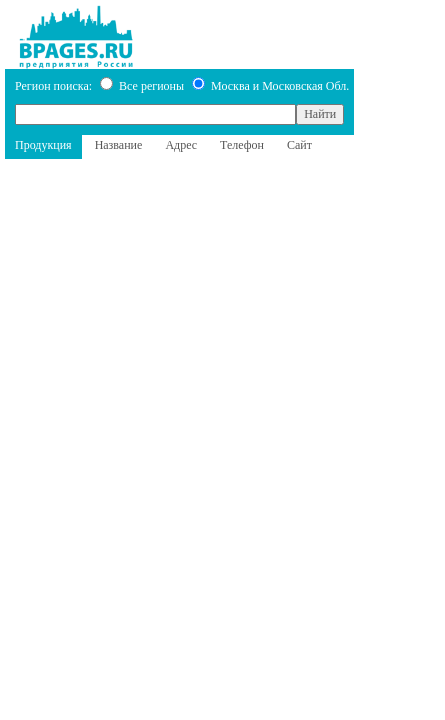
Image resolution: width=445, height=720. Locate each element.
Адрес (181, 145)
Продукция (43, 145)
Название (119, 145)
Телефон (242, 145)
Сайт (299, 145)
